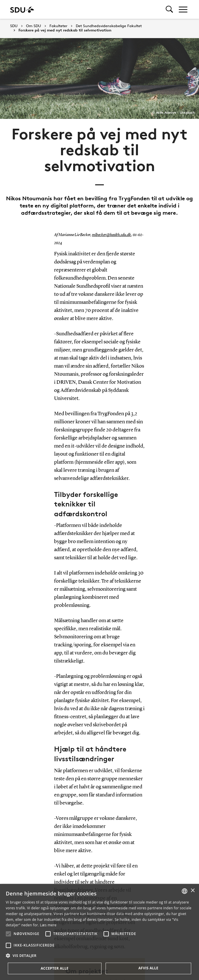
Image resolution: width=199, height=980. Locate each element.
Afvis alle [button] (148, 968)
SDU (14, 26)
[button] (8, 934)
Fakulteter (58, 26)
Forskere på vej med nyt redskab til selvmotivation (65, 30)
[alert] (99, 932)
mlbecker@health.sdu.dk (112, 235)
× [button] (192, 891)
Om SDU (34, 26)
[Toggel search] (169, 9)
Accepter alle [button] (55, 968)
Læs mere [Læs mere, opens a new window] (48, 925)
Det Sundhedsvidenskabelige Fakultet (109, 26)
